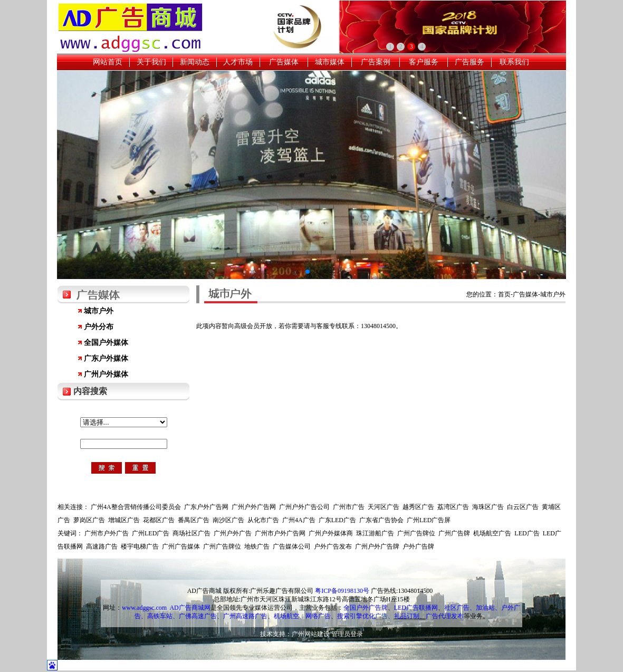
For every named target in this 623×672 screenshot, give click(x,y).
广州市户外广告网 (280, 533)
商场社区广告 (191, 533)
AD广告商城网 (190, 608)
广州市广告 (349, 507)
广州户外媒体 (106, 374)
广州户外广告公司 (304, 507)
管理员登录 (347, 634)
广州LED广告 (151, 533)
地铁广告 (257, 546)
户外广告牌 (418, 546)
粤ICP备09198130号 (342, 591)
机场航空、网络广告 (302, 616)
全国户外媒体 (106, 343)
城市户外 (99, 311)
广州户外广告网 (254, 507)
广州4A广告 (299, 520)
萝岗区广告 (89, 520)
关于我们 (151, 62)
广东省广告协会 (381, 520)
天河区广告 (384, 507)
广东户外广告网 (206, 507)
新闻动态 (195, 62)
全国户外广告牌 (366, 608)
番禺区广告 (194, 520)
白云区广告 (523, 507)
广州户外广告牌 (377, 546)
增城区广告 (124, 520)
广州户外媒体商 (331, 533)
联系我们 (514, 62)
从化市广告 (263, 520)
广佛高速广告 (198, 616)
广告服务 (469, 62)
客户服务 (424, 62)
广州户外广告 (233, 533)
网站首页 (108, 62)
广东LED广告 (337, 520)
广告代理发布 (445, 616)
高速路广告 (102, 546)
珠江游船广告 (375, 533)
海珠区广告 (488, 507)
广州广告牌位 (416, 533)
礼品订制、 (410, 616)
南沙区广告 (228, 520)
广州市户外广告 (107, 533)
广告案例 (376, 62)
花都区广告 (159, 520)
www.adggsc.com (144, 608)
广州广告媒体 (181, 546)
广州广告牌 (454, 533)
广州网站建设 (311, 634)
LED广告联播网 (416, 608)
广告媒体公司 (292, 546)
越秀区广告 (418, 507)
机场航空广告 (492, 533)
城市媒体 (330, 62)
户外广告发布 (333, 546)
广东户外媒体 (106, 358)
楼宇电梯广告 (140, 546)
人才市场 (238, 62)
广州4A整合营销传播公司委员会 (136, 507)
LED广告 (527, 533)
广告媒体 (284, 62)
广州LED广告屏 (429, 520)
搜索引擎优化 (356, 616)
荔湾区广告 (453, 507)
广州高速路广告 (245, 616)
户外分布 (99, 327)
